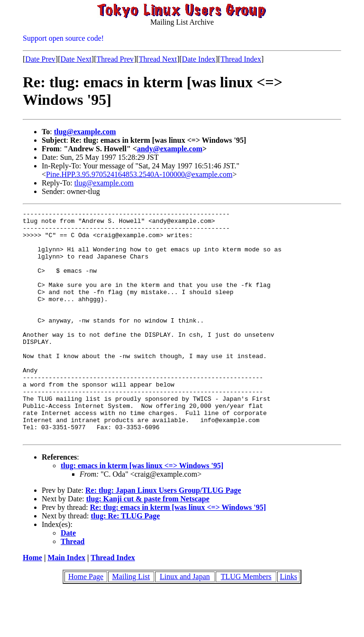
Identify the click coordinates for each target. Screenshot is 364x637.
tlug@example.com (85, 132)
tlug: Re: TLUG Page (126, 561)
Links (288, 622)
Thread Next (158, 59)
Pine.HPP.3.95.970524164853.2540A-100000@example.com (139, 174)
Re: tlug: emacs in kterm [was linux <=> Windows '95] (178, 553)
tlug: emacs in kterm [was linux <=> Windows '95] (142, 511)
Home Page (86, 622)
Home (32, 603)
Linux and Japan (185, 622)
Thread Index (241, 59)
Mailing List (131, 622)
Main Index (66, 603)
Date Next (76, 59)
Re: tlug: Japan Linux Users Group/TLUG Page (163, 536)
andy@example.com (170, 149)
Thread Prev (115, 59)
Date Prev (40, 59)
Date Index (199, 59)
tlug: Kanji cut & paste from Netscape (148, 544)
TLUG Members (246, 622)
